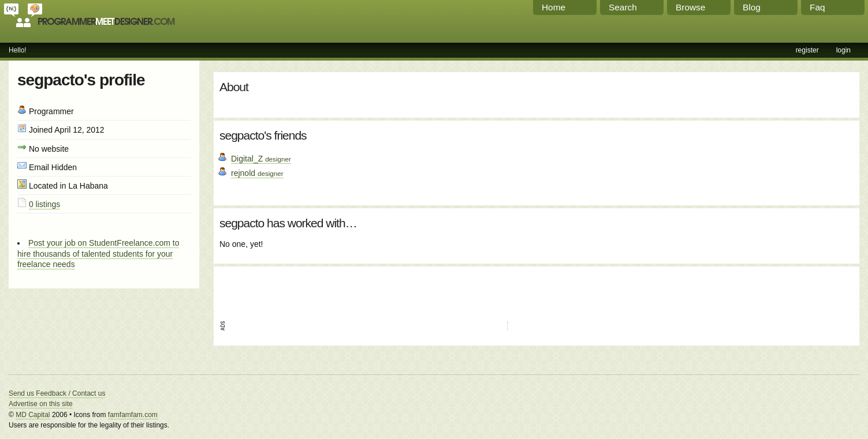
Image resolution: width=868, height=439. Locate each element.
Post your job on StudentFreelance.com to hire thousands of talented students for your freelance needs (98, 253)
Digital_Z (261, 159)
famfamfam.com (133, 415)
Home (554, 7)
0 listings (44, 204)
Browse (690, 7)
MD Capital (33, 415)
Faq (817, 7)
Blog (752, 7)
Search (623, 7)
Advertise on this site (41, 404)
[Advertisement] (355, 290)
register (807, 50)
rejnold (257, 173)
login (843, 50)
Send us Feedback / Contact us (57, 393)
